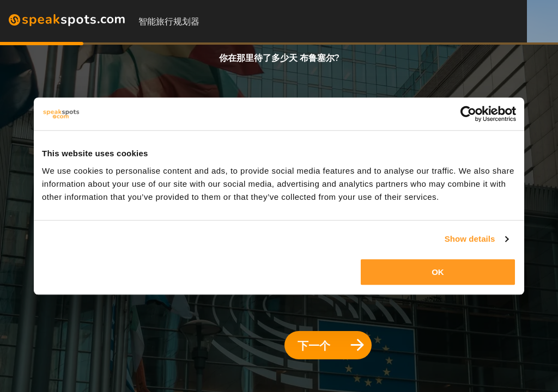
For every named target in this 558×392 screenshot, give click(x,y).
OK (438, 272)
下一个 (331, 345)
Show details (470, 239)
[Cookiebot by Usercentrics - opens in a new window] (468, 114)
